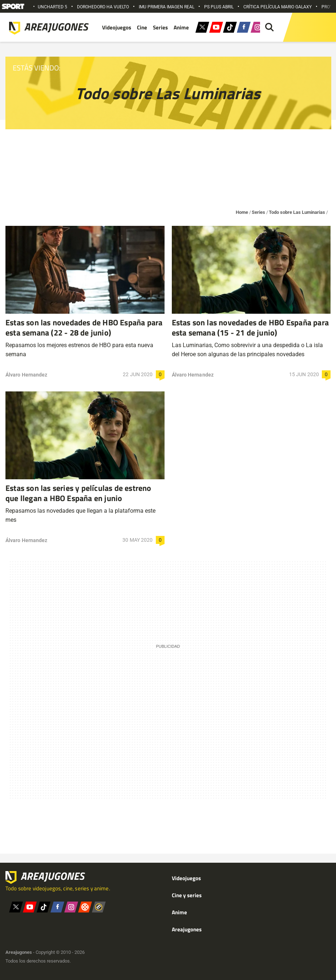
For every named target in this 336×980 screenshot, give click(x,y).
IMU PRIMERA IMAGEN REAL (167, 7)
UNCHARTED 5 (52, 7)
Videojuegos (117, 27)
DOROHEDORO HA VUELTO (103, 7)
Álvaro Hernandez (26, 375)
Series (160, 27)
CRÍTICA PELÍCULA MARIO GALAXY (278, 7)
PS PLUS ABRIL (219, 7)
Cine (142, 27)
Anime (181, 27)
